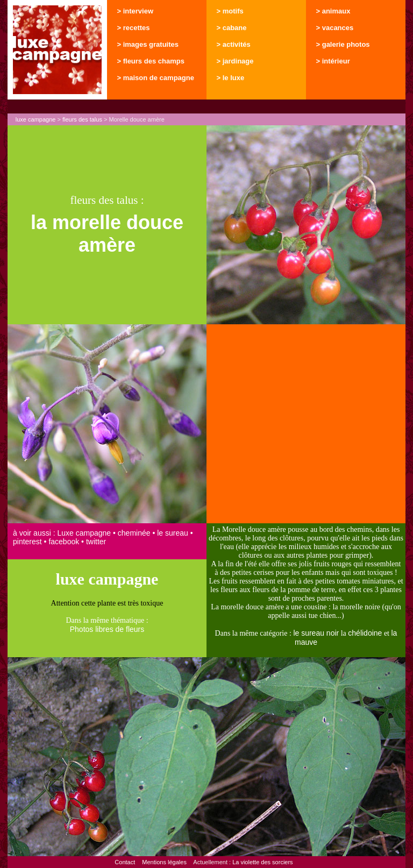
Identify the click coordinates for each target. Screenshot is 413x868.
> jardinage (235, 61)
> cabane (232, 28)
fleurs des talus (82, 119)
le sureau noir (316, 633)
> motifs (230, 11)
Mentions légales (164, 862)
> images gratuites (148, 44)
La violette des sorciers (263, 862)
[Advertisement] (306, 424)
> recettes (134, 28)
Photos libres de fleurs (107, 629)
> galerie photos (343, 44)
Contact (125, 862)
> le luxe (231, 78)
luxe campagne (36, 119)
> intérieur (333, 61)
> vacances (335, 28)
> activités (234, 44)
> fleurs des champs (151, 61)
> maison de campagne (156, 78)
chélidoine (365, 633)
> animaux (333, 11)
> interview (136, 11)
